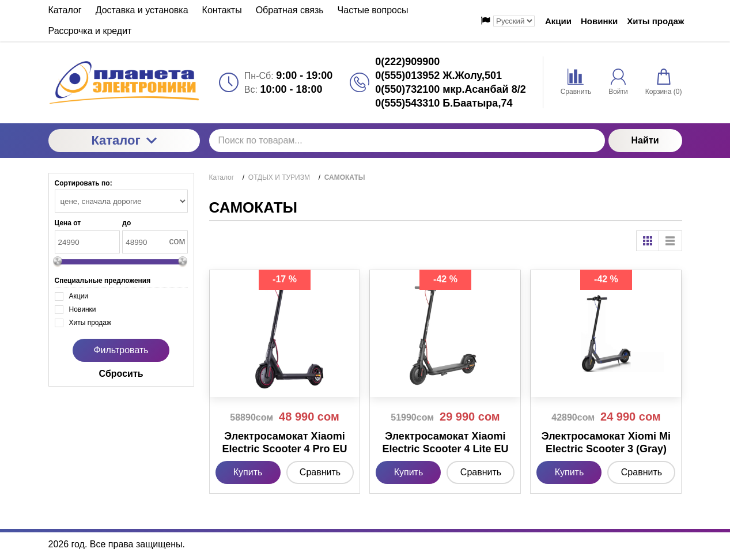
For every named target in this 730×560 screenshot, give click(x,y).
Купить (248, 472)
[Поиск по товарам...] (407, 141)
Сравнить (320, 472)
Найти (645, 140)
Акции (558, 21)
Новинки (599, 21)
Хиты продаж (655, 21)
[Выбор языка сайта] (514, 21)
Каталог (124, 140)
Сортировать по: (84, 183)
